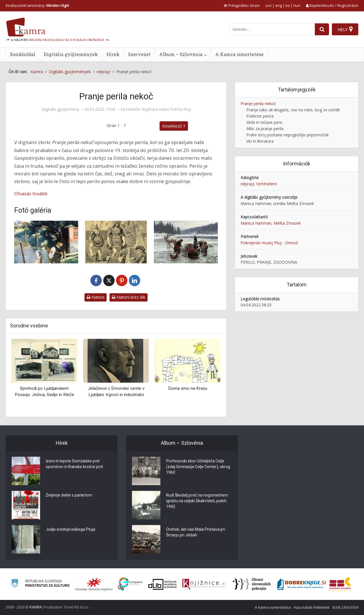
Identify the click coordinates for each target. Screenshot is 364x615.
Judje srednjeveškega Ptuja (71, 529)
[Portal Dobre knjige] (301, 584)
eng (279, 5)
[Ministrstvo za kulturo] (40, 584)
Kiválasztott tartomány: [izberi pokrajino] (37, 5)
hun (297, 5)
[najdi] (322, 29)
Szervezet (139, 54)
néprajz (247, 184)
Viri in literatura (260, 141)
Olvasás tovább (31, 193)
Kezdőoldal (23, 54)
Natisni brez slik (129, 297)
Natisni (96, 297)
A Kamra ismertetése (239, 54)
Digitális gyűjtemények (71, 54)
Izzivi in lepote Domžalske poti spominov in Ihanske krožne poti (74, 464)
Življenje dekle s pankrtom (69, 495)
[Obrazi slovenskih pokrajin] (252, 584)
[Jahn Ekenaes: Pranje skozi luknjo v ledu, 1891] (186, 242)
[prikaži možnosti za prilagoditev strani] (242, 5)
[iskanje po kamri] (272, 29)
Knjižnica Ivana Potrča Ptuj (166, 109)
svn (268, 5)
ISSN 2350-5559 (345, 607)
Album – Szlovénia (181, 54)
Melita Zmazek (287, 223)
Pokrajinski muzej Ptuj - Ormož (269, 243)
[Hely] (345, 29)
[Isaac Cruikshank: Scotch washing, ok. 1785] (116, 242)
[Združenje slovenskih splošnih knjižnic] (204, 584)
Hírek (113, 54)
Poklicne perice (260, 116)
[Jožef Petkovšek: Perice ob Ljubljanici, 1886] (46, 242)
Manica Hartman (256, 223)
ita (288, 5)
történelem (267, 184)
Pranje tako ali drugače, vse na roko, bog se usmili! (293, 110)
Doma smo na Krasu (188, 388)
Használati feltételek (312, 607)
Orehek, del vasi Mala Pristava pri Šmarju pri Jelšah (196, 532)
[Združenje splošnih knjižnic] (340, 584)
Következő (172, 126)
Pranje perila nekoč (258, 103)
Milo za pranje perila (265, 129)
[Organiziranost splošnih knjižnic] (94, 584)
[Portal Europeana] (130, 584)
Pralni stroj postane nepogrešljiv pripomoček (288, 135)
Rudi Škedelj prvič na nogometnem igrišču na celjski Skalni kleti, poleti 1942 (197, 501)
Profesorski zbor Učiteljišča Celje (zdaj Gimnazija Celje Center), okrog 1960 (198, 467)
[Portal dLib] (163, 584)
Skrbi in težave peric (264, 122)
